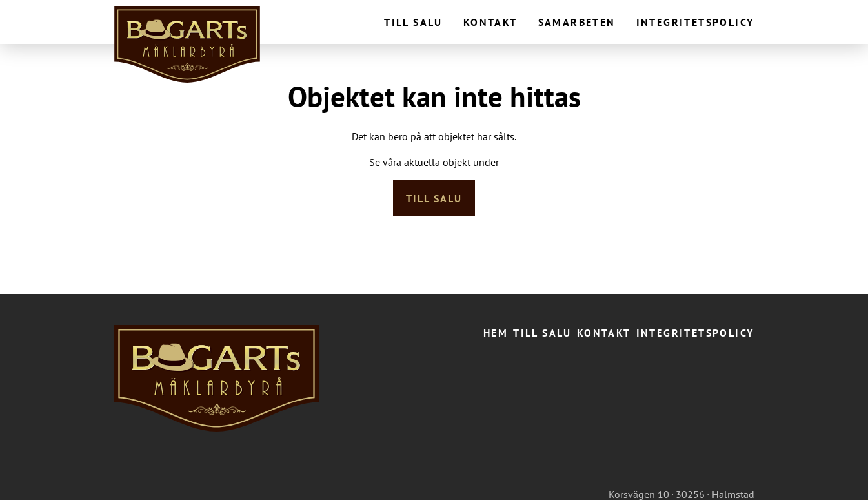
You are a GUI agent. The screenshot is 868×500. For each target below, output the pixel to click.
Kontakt (490, 22)
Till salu (413, 22)
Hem (496, 333)
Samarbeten (577, 22)
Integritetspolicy (695, 22)
